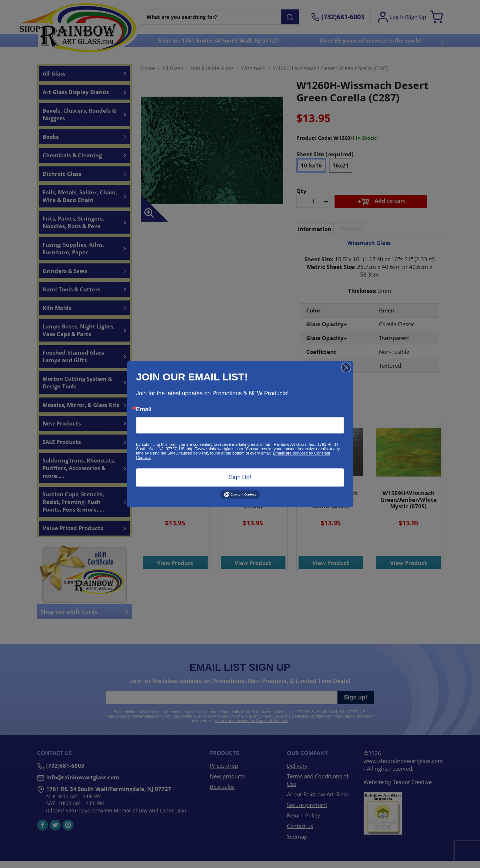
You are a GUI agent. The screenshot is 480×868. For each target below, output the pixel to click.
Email (144, 409)
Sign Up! (240, 477)
